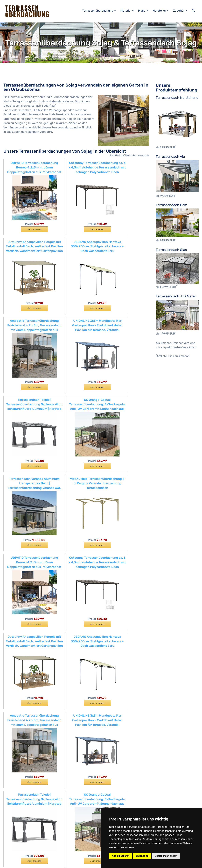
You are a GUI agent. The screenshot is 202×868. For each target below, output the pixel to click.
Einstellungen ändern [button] (166, 856)
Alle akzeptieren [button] (121, 856)
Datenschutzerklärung (77, 863)
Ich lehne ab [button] (142, 856)
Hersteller (162, 11)
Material (129, 11)
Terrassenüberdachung (101, 11)
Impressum (55, 863)
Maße (145, 11)
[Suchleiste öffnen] (194, 11)
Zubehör (182, 11)
